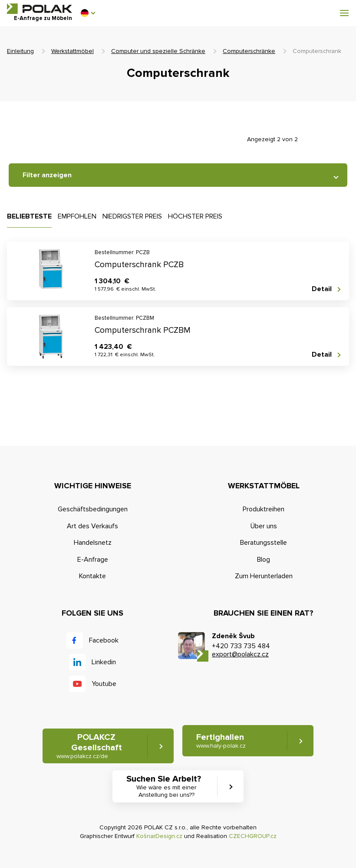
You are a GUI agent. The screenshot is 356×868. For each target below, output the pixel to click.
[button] (88, 13)
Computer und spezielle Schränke (158, 51)
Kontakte (92, 576)
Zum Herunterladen (264, 576)
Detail (322, 289)
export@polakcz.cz (240, 654)
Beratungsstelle (264, 543)
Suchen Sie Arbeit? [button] (166, 786)
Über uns (264, 526)
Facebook (104, 640)
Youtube (104, 684)
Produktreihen (264, 509)
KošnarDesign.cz (159, 836)
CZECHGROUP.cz (253, 836)
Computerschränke (249, 51)
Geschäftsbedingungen (93, 509)
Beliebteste (29, 216)
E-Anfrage (93, 560)
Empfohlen (77, 216)
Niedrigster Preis (132, 216)
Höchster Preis (195, 216)
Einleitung (20, 51)
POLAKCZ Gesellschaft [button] (89, 746)
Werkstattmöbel (73, 51)
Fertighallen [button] (221, 741)
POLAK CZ (40, 9)
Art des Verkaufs (92, 526)
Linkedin (104, 662)
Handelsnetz (93, 543)
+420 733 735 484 (241, 646)
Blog (264, 560)
